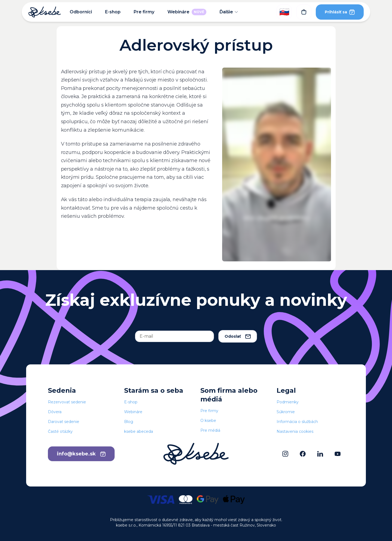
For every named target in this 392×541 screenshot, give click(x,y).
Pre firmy (144, 12)
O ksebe (208, 421)
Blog (129, 422)
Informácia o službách (297, 422)
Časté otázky (60, 431)
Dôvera (55, 412)
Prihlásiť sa (340, 12)
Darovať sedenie (64, 422)
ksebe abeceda (139, 431)
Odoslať (238, 336)
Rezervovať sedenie (67, 402)
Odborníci (81, 12)
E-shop (113, 12)
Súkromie (286, 412)
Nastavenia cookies (295, 431)
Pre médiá (210, 430)
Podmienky (288, 402)
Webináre (187, 12)
